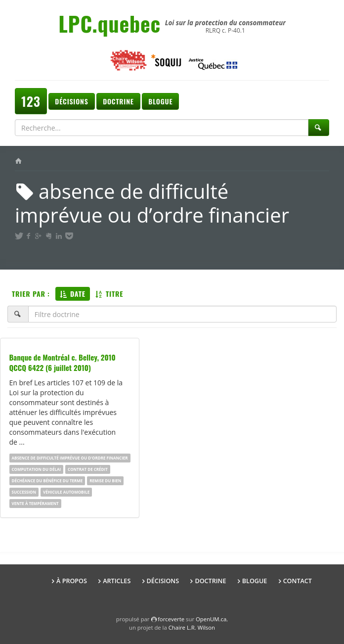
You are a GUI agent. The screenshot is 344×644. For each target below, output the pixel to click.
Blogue (160, 101)
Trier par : (31, 294)
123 (31, 101)
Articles (117, 581)
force (171, 619)
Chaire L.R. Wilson (192, 627)
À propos (72, 581)
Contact (298, 581)
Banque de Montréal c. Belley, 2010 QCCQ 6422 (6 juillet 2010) (63, 362)
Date (73, 294)
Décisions (71, 101)
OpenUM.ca (211, 619)
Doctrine (118, 101)
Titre (109, 294)
